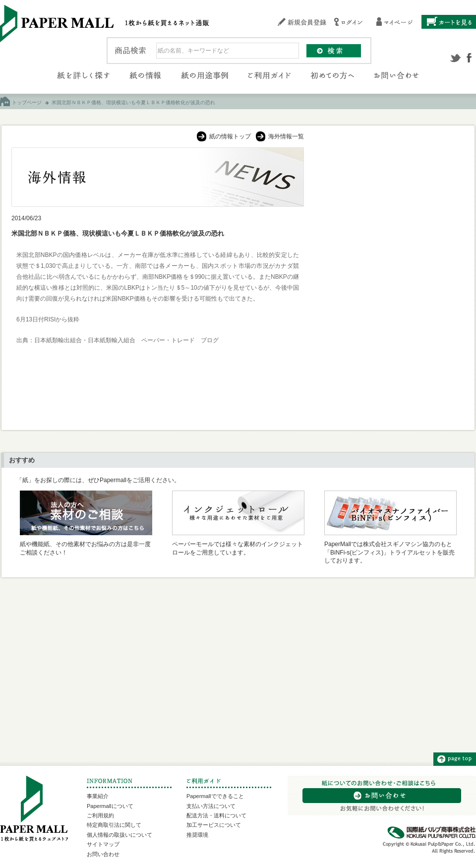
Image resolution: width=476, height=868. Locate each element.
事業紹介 (98, 796)
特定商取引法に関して (114, 825)
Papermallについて (110, 806)
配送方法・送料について (216, 815)
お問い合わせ (103, 854)
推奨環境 (197, 835)
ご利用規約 (100, 815)
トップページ (27, 102)
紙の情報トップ (230, 136)
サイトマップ (103, 844)
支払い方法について (211, 806)
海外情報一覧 (286, 136)
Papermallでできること (215, 796)
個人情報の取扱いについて (119, 835)
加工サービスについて (214, 825)
